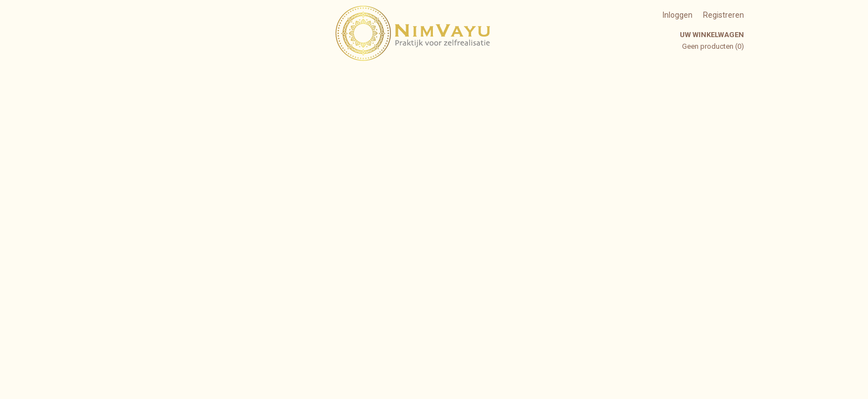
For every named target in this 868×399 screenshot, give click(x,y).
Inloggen (678, 15)
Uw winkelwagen (712, 35)
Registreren (724, 15)
